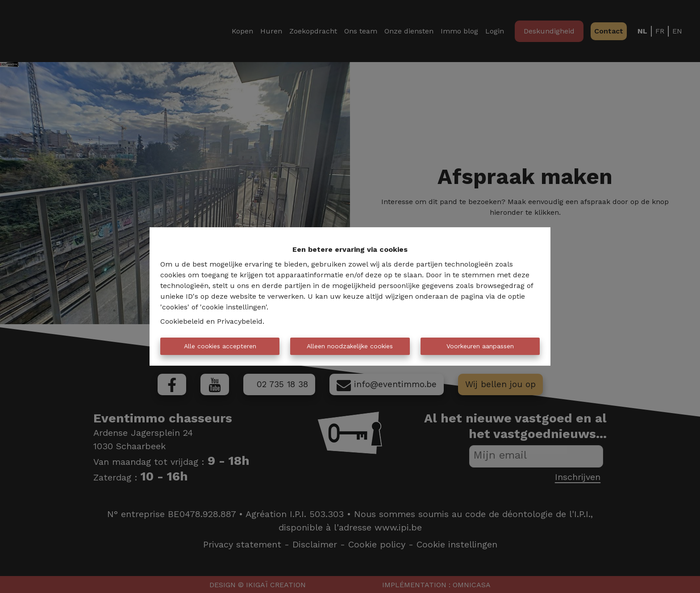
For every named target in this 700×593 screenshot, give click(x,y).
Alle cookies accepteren (220, 346)
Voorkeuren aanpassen (480, 346)
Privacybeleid (240, 321)
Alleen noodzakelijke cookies (350, 346)
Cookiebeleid (182, 321)
